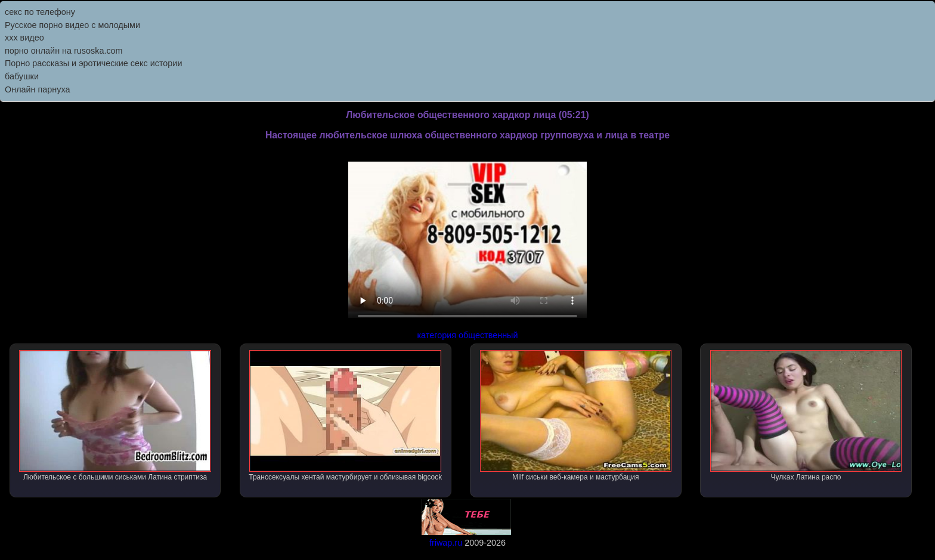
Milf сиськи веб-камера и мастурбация (576, 416)
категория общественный (468, 335)
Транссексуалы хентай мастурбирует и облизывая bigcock (345, 416)
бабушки (22, 76)
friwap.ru (446, 543)
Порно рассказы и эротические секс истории (93, 63)
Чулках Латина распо (806, 416)
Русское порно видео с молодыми (72, 25)
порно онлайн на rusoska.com (64, 51)
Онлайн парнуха (38, 89)
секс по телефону (40, 12)
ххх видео (24, 38)
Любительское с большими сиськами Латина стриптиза (115, 416)
